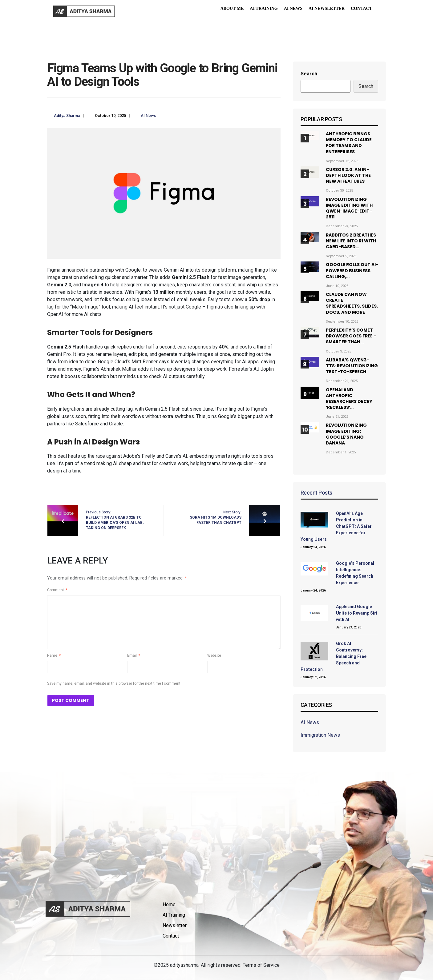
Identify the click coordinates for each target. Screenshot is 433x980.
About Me (232, 8)
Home (169, 904)
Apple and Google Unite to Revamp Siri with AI (357, 613)
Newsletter (175, 925)
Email (134, 655)
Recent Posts (316, 493)
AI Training (264, 8)
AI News (293, 8)
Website (214, 655)
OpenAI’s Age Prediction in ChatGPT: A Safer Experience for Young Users (336, 526)
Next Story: (216, 517)
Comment (57, 590)
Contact (361, 8)
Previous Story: (115, 520)
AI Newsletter (327, 8)
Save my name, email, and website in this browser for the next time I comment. (114, 683)
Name (54, 655)
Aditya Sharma (67, 116)
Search (309, 74)
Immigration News (320, 735)
